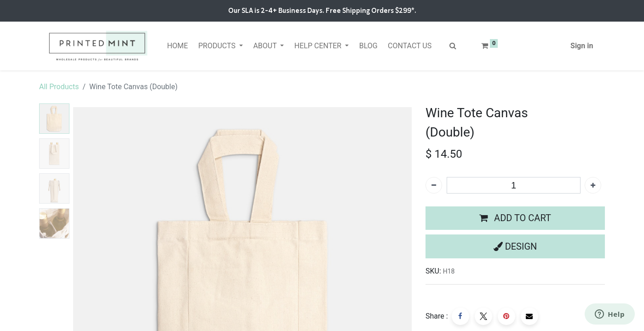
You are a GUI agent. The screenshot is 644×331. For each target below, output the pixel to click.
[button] (515, 218)
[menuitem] (178, 46)
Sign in (582, 46)
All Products (59, 87)
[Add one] (593, 185)
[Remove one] (434, 185)
